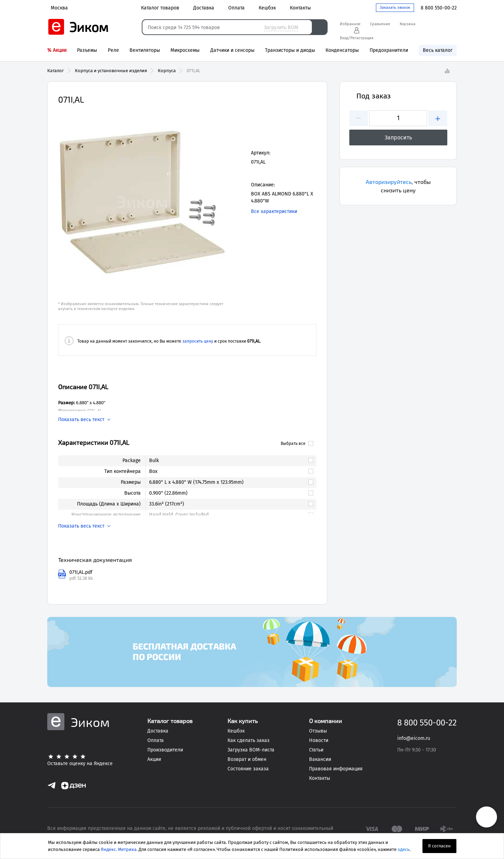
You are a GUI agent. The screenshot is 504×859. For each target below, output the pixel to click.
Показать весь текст (81, 420)
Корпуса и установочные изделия (111, 71)
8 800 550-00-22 (439, 8)
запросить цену (198, 341)
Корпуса (167, 71)
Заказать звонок (395, 8)
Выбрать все (297, 444)
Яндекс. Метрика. (119, 849)
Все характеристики (274, 211)
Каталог (56, 71)
